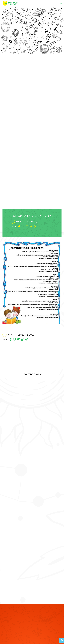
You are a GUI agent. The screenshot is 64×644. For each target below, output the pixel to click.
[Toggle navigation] (61, 3)
